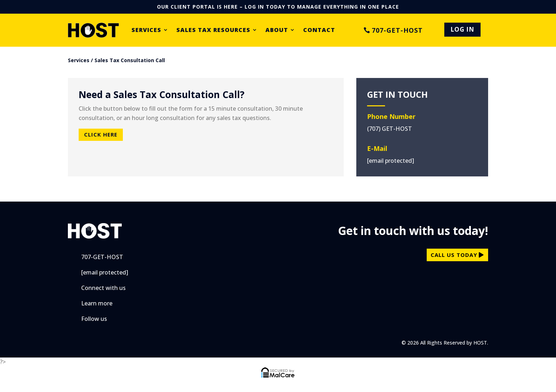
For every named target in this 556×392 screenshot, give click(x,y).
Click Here (101, 134)
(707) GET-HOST (390, 129)
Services (146, 30)
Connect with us (103, 288)
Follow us (94, 319)
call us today (454, 255)
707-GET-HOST (397, 30)
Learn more (97, 303)
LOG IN (462, 29)
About (277, 30)
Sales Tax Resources (213, 30)
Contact (319, 30)
